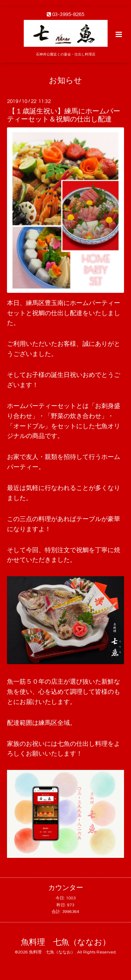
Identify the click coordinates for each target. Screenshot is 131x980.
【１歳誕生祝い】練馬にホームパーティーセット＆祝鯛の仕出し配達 (64, 115)
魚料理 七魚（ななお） (66, 942)
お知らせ (65, 80)
